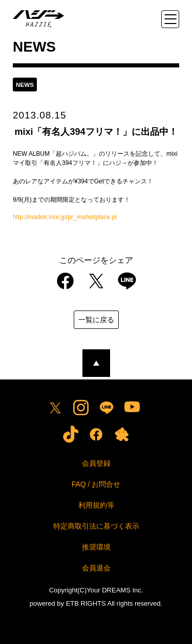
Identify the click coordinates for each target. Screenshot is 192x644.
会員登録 (96, 463)
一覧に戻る (96, 320)
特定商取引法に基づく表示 (96, 526)
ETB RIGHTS (86, 603)
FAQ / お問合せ (96, 484)
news (25, 85)
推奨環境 (96, 547)
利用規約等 (96, 505)
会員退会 (96, 568)
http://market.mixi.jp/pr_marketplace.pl (65, 217)
